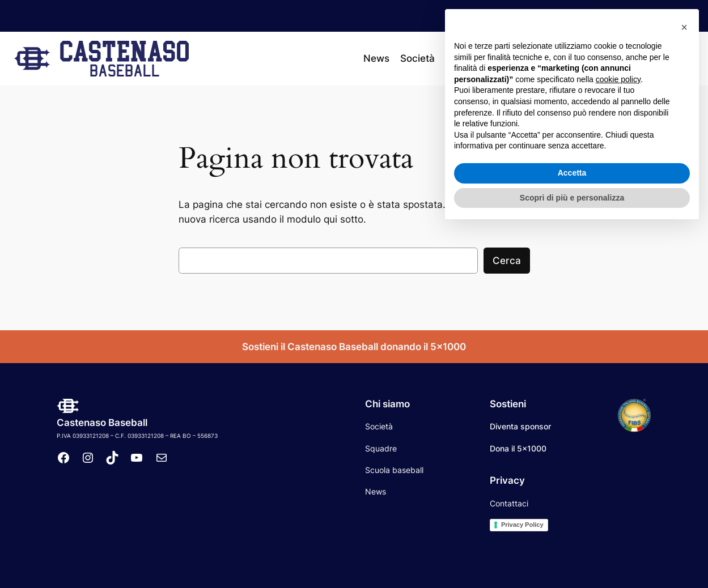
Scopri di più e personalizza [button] (572, 557)
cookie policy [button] (618, 439)
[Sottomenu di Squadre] (490, 58)
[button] (684, 387)
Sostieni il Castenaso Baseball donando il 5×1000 (354, 347)
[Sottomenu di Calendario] (560, 58)
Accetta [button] (572, 532)
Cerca (507, 261)
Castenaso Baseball (102, 423)
